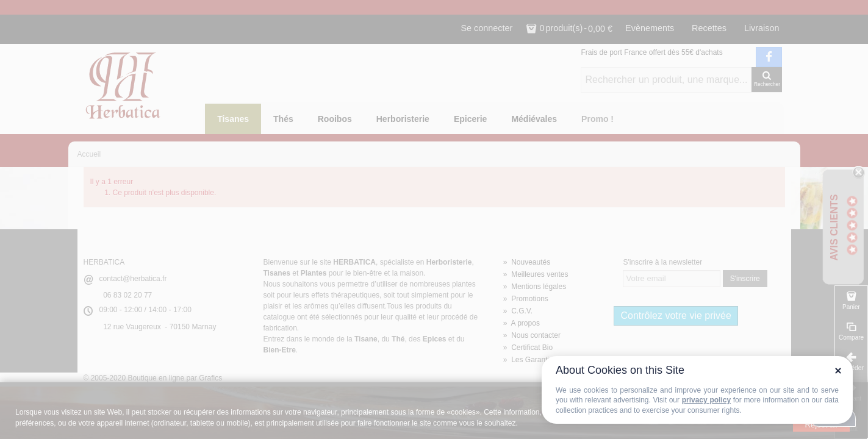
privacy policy (706, 400)
